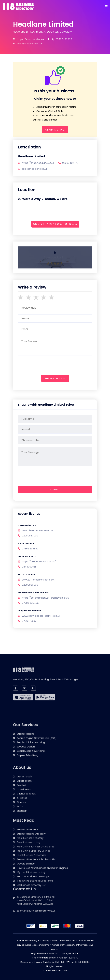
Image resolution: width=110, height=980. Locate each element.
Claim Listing (55, 130)
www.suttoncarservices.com (38, 580)
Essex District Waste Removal (34, 593)
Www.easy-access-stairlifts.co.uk (41, 616)
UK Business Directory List (31, 938)
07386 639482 (30, 603)
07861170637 (29, 621)
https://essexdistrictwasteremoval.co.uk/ (46, 598)
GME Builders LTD (27, 556)
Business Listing (26, 803)
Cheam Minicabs (27, 525)
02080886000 (30, 585)
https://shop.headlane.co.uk (31, 39)
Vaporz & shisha (27, 543)
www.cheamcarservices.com (39, 531)
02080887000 (30, 536)
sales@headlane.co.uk (28, 44)
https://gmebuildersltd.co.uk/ (39, 562)
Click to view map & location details (55, 224)
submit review (55, 378)
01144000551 (29, 567)
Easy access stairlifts (29, 611)
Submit (55, 489)
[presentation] (43, 233)
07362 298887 (30, 549)
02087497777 (62, 39)
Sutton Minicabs (27, 575)
